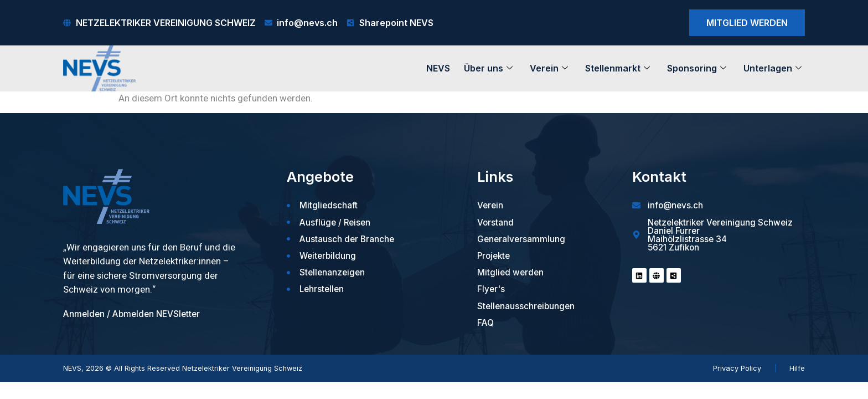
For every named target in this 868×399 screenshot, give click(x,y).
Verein (549, 68)
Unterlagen (773, 68)
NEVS (438, 68)
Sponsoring (697, 68)
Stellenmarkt (618, 68)
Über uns (488, 68)
